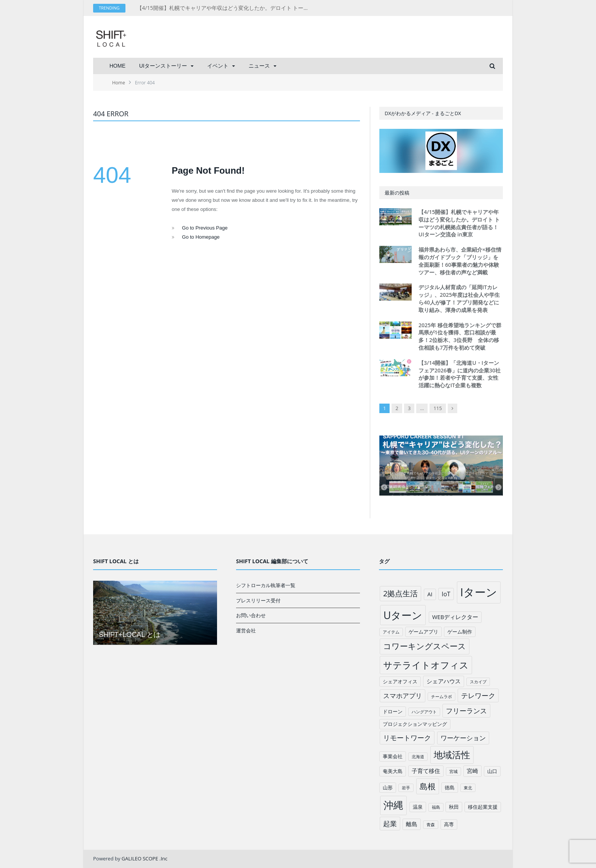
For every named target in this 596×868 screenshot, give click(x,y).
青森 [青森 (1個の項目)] (431, 825)
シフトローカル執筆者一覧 (266, 585)
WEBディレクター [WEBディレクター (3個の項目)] (455, 617)
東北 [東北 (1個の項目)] (468, 788)
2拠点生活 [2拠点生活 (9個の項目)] (400, 593)
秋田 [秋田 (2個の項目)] (454, 807)
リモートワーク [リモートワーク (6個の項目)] (407, 738)
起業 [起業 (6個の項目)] (390, 824)
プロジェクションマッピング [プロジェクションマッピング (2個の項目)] (415, 724)
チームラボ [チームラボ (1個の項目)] (441, 697)
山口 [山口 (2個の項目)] (492, 771)
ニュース (259, 66)
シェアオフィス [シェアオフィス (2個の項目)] (400, 681)
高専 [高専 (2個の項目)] (449, 824)
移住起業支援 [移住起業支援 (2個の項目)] (483, 807)
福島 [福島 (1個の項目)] (436, 807)
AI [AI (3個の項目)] (430, 594)
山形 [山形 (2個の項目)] (388, 787)
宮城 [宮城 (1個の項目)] (453, 771)
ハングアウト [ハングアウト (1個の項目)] (424, 712)
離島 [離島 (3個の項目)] (412, 824)
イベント (218, 66)
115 (437, 408)
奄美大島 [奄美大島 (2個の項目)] (393, 771)
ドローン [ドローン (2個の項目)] (393, 711)
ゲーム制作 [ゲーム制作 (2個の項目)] (460, 632)
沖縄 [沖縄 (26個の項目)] (393, 805)
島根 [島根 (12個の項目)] (428, 786)
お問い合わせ (251, 615)
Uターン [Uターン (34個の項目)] (403, 615)
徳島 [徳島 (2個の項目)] (450, 787)
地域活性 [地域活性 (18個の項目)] (452, 755)
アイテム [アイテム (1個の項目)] (391, 632)
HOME (117, 66)
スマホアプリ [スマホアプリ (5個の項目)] (403, 696)
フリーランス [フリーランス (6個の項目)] (466, 711)
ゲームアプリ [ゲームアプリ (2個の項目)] (423, 632)
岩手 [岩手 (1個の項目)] (406, 788)
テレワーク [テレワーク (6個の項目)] (478, 695)
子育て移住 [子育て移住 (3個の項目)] (426, 771)
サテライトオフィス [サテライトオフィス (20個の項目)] (426, 665)
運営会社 (246, 630)
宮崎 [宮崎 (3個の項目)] (472, 771)
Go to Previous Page (205, 228)
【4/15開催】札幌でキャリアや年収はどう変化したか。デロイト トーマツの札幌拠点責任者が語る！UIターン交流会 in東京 (224, 8)
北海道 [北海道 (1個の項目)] (418, 757)
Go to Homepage (201, 237)
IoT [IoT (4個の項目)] (446, 594)
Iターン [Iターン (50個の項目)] (479, 592)
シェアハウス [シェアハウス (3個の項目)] (444, 681)
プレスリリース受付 (258, 600)
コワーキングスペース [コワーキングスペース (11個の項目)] (425, 646)
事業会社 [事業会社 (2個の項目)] (393, 756)
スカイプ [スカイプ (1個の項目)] (478, 682)
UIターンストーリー (163, 66)
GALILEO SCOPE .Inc (145, 858)
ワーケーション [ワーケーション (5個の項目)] (463, 738)
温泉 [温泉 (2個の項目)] (418, 807)
